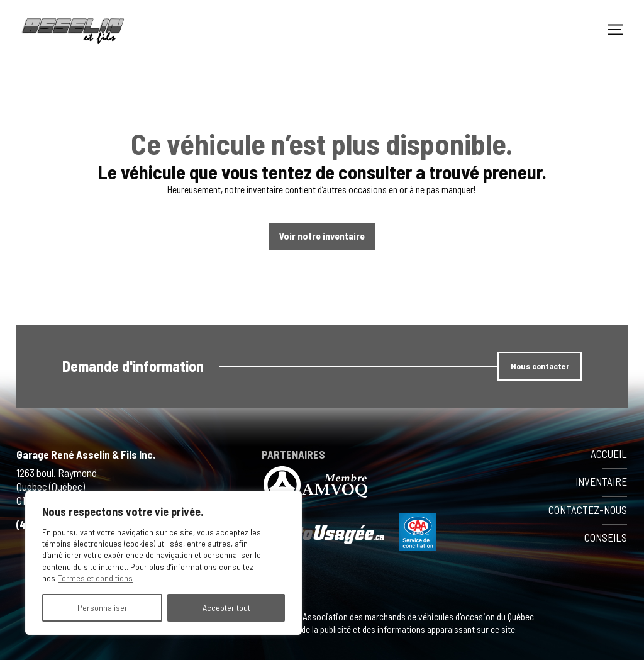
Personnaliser (103, 607)
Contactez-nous (588, 510)
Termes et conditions (95, 578)
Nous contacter (540, 366)
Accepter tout (226, 607)
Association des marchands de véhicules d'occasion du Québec (418, 617)
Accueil (609, 454)
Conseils (606, 537)
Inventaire (601, 481)
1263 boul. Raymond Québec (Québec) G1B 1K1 (57, 487)
